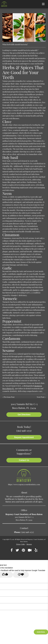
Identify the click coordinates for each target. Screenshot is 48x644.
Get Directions (24, 415)
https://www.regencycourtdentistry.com (24, 484)
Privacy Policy (21, 544)
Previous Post (9, 397)
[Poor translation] (21, 575)
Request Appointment (24, 437)
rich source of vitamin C (30, 290)
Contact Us (24, 460)
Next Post (41, 397)
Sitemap (29, 544)
